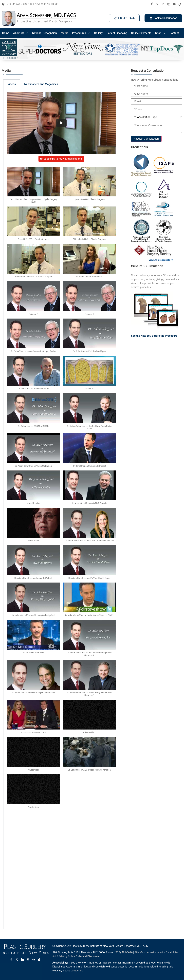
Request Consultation (146, 139)
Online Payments (141, 33)
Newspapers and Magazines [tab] (41, 84)
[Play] (61, 123)
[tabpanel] (61, 509)
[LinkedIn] (163, 4)
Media (64, 33)
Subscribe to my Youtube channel (61, 159)
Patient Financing (117, 33)
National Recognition (45, 33)
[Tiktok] (180, 4)
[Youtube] (174, 4)
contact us (77, 971)
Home (6, 33)
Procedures (81, 33)
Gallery (98, 33)
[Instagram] (169, 4)
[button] (33, 187)
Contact (174, 33)
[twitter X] (157, 4)
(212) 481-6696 (124, 952)
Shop (160, 33)
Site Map (140, 952)
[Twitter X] (17, 960)
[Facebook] (152, 4)
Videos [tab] (12, 84)
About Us (21, 33)
